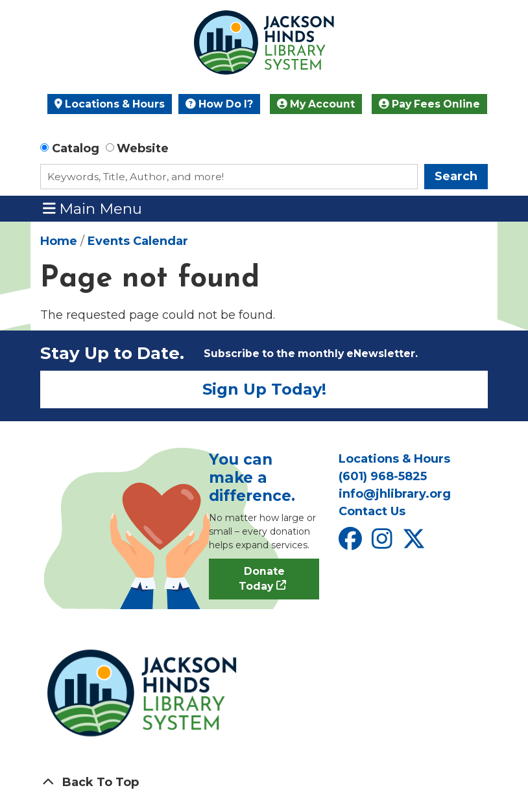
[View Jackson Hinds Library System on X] (415, 543)
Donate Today (262, 579)
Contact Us (372, 511)
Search (456, 176)
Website (143, 148)
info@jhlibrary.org (395, 494)
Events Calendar (138, 241)
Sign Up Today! (264, 389)
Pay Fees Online (429, 104)
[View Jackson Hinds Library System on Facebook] (352, 543)
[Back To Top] (264, 783)
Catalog (76, 148)
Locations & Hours (110, 104)
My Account (316, 104)
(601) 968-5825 (383, 476)
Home (59, 241)
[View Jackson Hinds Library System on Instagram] (384, 543)
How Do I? (219, 104)
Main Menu (93, 208)
